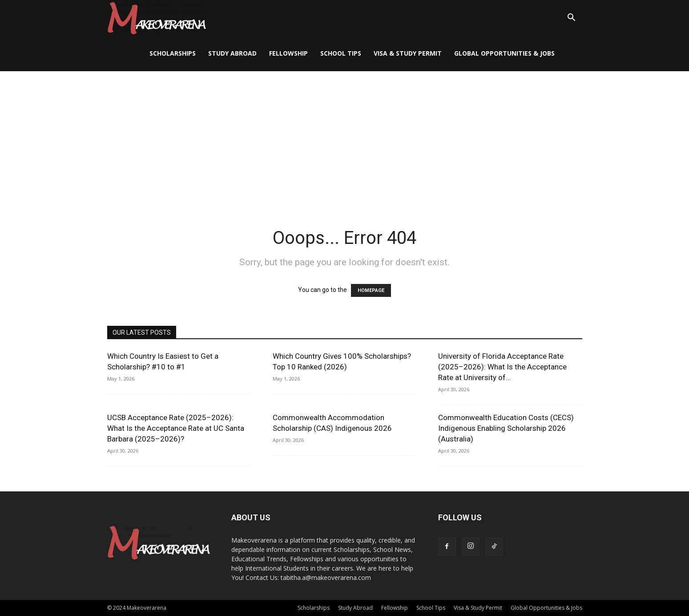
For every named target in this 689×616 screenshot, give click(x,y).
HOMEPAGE (371, 290)
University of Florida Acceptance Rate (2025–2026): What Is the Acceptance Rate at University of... (502, 367)
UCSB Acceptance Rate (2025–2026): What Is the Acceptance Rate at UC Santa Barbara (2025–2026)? (176, 428)
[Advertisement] (345, 138)
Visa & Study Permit (408, 53)
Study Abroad (232, 53)
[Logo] (157, 18)
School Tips (341, 53)
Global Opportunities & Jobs (504, 53)
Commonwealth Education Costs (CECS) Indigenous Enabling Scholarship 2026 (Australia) (506, 428)
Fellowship (288, 53)
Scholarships (173, 53)
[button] (572, 18)
